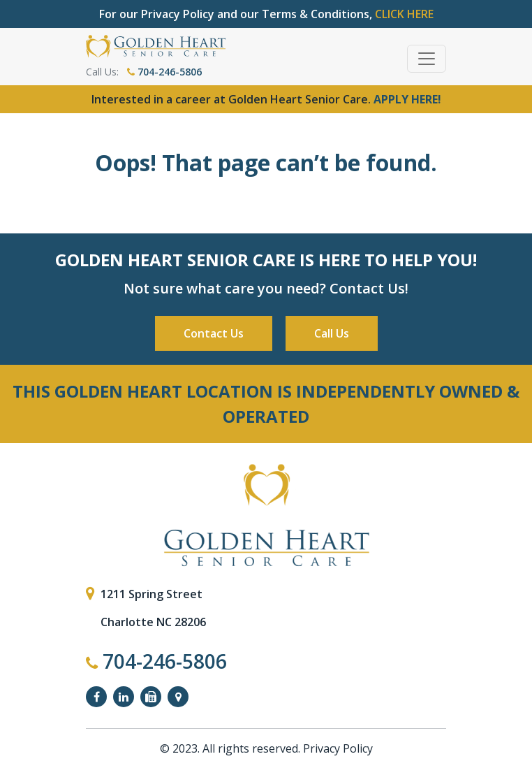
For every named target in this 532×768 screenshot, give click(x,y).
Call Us (332, 333)
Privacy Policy (338, 748)
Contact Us (214, 333)
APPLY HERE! (407, 99)
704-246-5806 (164, 72)
